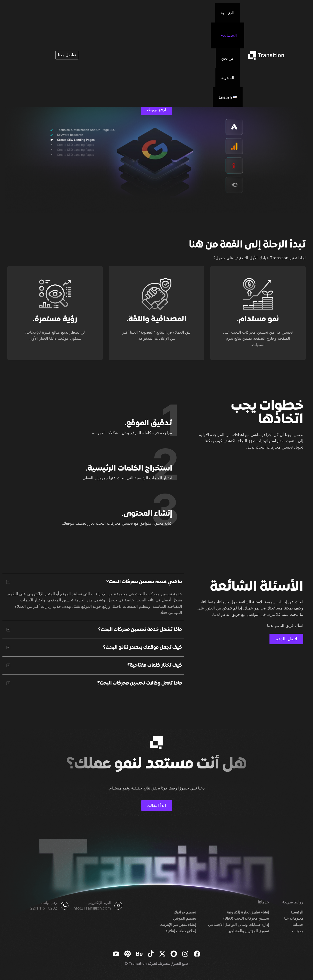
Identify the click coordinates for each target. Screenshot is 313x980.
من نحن (161, 10)
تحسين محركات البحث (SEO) (245, 918)
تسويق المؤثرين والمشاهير (248, 930)
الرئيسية (207, 10)
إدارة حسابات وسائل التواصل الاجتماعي (237, 924)
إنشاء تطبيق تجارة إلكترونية (247, 912)
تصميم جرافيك (184, 912)
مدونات (297, 930)
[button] (184, 10)
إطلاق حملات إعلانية (180, 930)
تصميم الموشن (184, 918)
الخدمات (185, 10)
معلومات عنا (293, 918)
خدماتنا (298, 924)
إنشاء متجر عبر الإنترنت (177, 924)
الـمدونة (141, 10)
